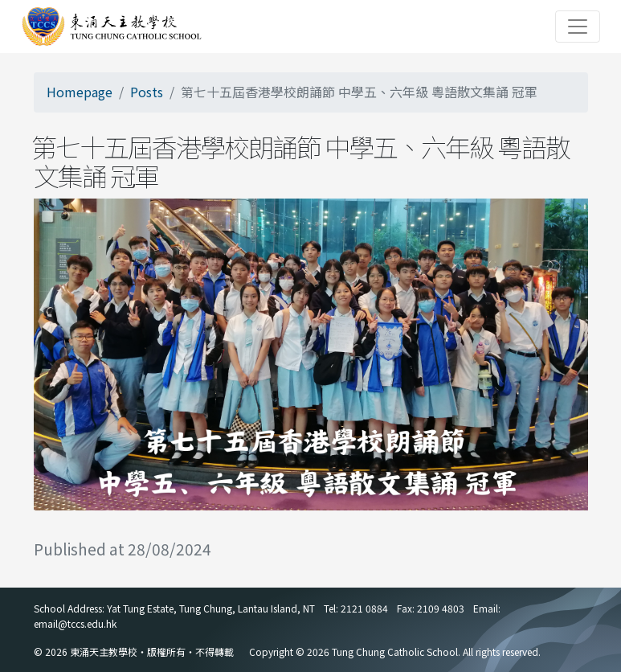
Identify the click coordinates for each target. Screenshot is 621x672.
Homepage (80, 92)
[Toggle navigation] (578, 27)
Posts (147, 92)
